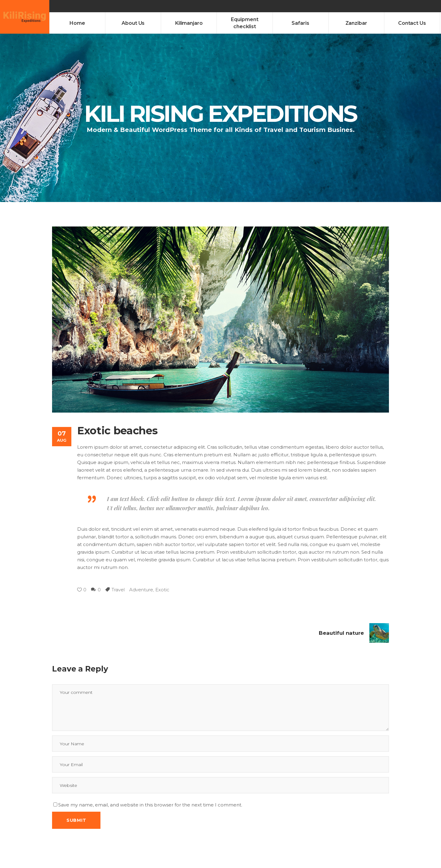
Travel (118, 590)
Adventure (141, 590)
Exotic (162, 590)
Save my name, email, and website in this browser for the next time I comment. (150, 805)
